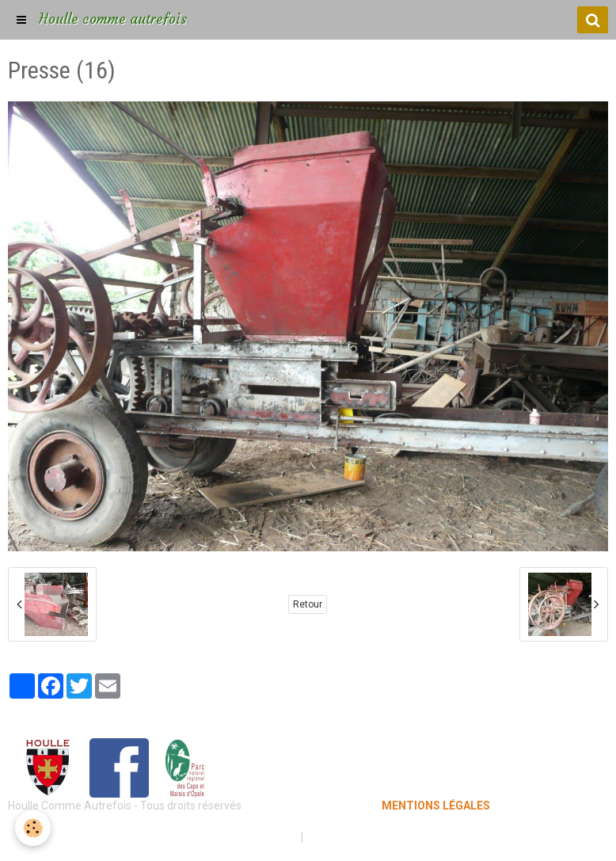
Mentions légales (252, 837)
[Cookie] (34, 828)
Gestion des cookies (357, 837)
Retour (308, 604)
